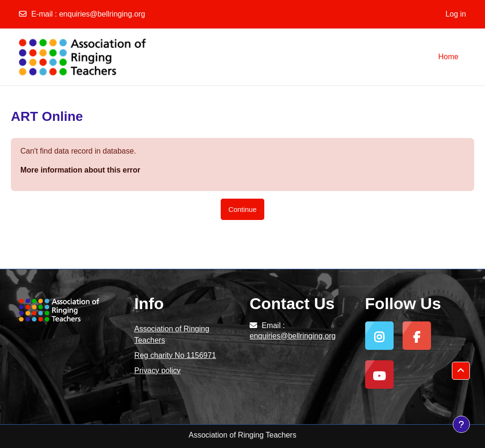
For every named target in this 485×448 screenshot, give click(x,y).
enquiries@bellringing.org (102, 14)
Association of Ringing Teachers (172, 334)
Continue (242, 209)
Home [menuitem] (448, 57)
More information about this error (80, 170)
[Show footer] (461, 424)
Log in (456, 14)
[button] (461, 371)
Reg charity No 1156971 (175, 355)
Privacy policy (158, 370)
